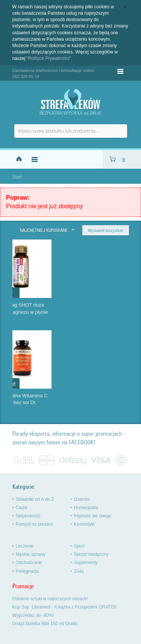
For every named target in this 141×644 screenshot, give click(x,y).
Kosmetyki (84, 524)
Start (17, 177)
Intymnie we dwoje (93, 516)
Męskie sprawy (31, 554)
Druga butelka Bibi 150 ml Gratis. (45, 624)
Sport (80, 546)
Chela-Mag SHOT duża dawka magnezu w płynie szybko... (102, 312)
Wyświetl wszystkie (105, 230)
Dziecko (82, 499)
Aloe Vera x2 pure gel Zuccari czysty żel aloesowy (36, 403)
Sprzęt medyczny (91, 554)
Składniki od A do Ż (35, 499)
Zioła (79, 571)
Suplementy (86, 563)
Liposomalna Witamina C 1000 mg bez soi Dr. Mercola (102, 403)
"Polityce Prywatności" (49, 58)
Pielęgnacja (27, 571)
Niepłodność (28, 516)
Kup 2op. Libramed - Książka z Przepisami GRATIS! (64, 607)
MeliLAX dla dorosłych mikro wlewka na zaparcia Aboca (40, 312)
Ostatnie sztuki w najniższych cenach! (50, 599)
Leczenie (25, 546)
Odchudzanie (29, 563)
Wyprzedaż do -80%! (33, 615)
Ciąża (22, 508)
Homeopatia (86, 508)
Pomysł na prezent (34, 524)
